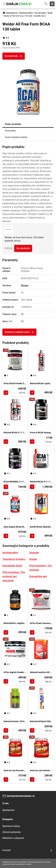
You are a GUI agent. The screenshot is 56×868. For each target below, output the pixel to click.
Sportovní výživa (26, 13)
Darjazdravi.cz (12, 13)
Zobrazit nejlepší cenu (17, 332)
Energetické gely (38, 576)
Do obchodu (23, 248)
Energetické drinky (12, 566)
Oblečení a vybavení (13, 838)
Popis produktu (13, 124)
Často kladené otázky (16, 137)
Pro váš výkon (40, 13)
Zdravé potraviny (11, 832)
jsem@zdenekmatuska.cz (21, 796)
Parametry (10, 131)
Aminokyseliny (10, 553)
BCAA (50, 13)
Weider (25, 285)
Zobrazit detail (6, 393)
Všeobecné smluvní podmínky (14, 862)
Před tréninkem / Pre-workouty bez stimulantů (14, 576)
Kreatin (33, 559)
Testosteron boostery (14, 559)
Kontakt (6, 850)
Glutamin (34, 553)
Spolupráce (9, 810)
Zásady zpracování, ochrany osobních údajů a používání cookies (27, 863)
